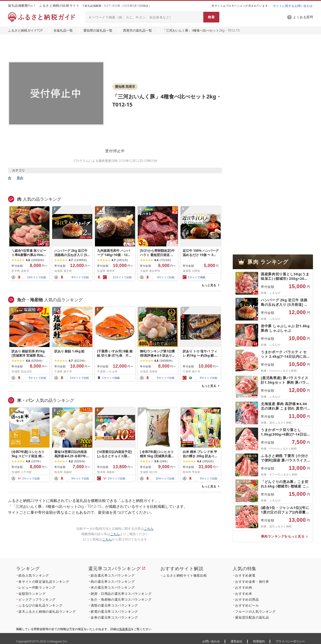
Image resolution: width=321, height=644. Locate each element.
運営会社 (236, 641)
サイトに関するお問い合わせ (293, 6)
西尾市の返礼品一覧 (137, 30)
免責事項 (125, 629)
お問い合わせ (211, 641)
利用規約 (259, 641)
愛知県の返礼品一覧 (98, 30)
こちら (149, 529)
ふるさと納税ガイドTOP (25, 30)
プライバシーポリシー (290, 641)
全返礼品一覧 (63, 30)
